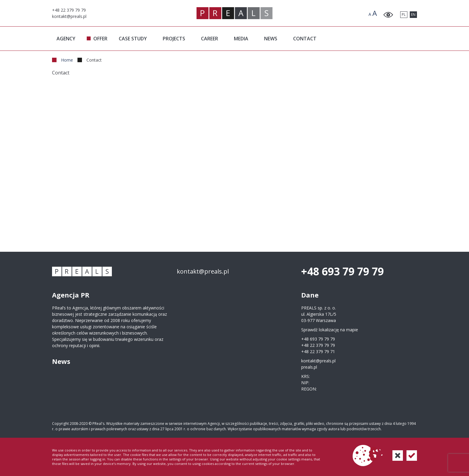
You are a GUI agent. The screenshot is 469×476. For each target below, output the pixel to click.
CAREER (210, 39)
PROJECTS (174, 39)
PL (404, 15)
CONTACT (305, 39)
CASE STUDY (133, 39)
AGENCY (66, 39)
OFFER (100, 39)
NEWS (271, 39)
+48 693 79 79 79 (342, 271)
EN (413, 15)
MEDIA (241, 39)
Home (67, 60)
